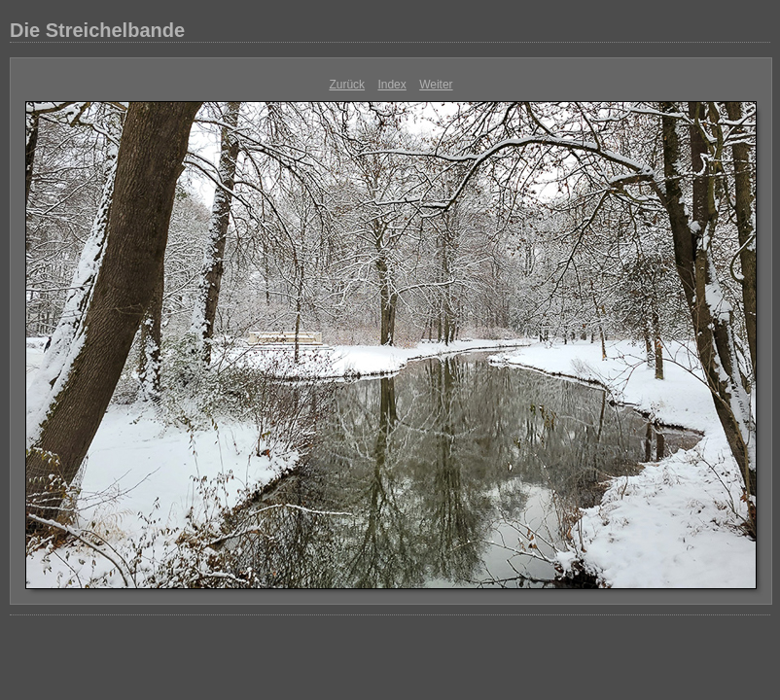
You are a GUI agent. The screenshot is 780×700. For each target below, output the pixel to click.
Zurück (347, 85)
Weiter (436, 85)
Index (391, 85)
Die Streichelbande (97, 30)
